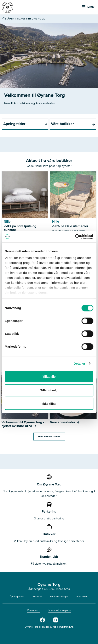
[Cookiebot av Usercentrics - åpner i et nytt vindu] (75, 237)
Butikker (37, 597)
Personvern (34, 610)
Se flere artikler (49, 437)
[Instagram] (56, 622)
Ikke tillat (49, 404)
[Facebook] (42, 622)
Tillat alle (49, 377)
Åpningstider (17, 597)
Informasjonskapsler (60, 610)
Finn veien (82, 597)
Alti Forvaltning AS (63, 627)
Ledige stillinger (59, 597)
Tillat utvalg (49, 390)
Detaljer (80, 363)
